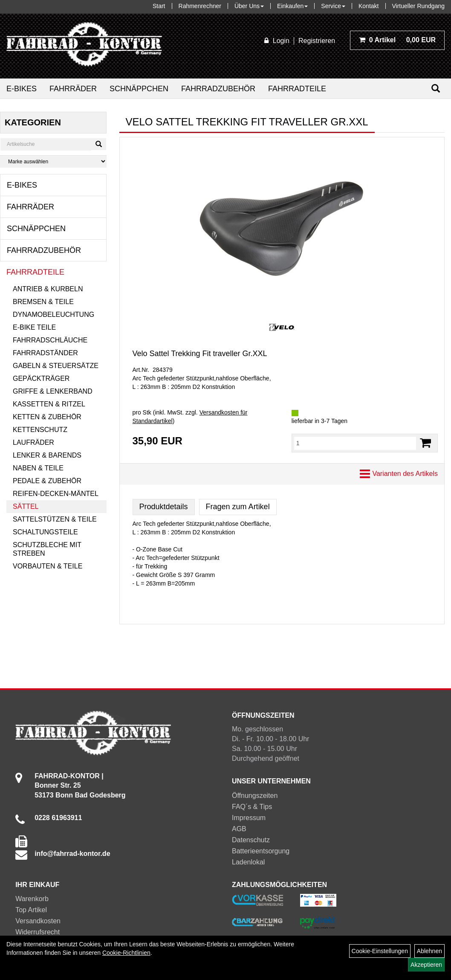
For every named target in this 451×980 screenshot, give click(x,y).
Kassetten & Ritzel (49, 404)
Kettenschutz (40, 430)
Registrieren (317, 41)
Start (159, 6)
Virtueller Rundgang (419, 6)
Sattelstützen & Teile (55, 519)
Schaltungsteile (45, 532)
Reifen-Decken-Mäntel (56, 494)
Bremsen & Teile (43, 302)
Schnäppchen (139, 89)
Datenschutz (251, 840)
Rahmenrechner (200, 6)
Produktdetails (164, 507)
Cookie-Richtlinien (126, 953)
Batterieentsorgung (261, 851)
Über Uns (249, 6)
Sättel (26, 506)
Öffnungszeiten (255, 796)
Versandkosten (38, 921)
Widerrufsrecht (38, 932)
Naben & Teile (38, 468)
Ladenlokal (248, 862)
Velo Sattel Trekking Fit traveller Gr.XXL (200, 354)
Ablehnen (429, 951)
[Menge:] (355, 443)
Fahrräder (73, 89)
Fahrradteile (297, 89)
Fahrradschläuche (50, 340)
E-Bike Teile (34, 327)
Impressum (249, 818)
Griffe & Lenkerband (53, 391)
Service (333, 6)
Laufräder (33, 442)
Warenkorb (32, 899)
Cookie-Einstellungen (380, 951)
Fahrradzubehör (218, 89)
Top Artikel (31, 910)
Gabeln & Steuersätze (56, 366)
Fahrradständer (45, 353)
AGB (239, 829)
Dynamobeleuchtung (53, 315)
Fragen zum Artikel (238, 507)
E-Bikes (22, 89)
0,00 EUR (397, 40)
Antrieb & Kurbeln (48, 289)
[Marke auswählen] (53, 161)
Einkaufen (292, 6)
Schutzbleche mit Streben (47, 549)
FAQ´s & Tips (252, 807)
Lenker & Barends (47, 455)
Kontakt (369, 6)
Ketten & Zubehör (47, 417)
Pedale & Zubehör (47, 481)
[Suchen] (436, 88)
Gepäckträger (41, 378)
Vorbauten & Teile (48, 566)
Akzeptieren (426, 965)
